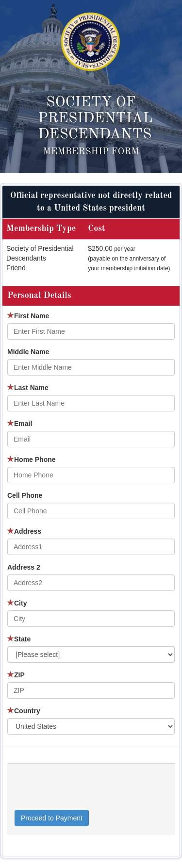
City (17, 603)
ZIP (16, 675)
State (19, 639)
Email (20, 424)
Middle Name (28, 352)
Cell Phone (25, 495)
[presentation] (88, 791)
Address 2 (24, 567)
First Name (28, 316)
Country (24, 711)
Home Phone (32, 459)
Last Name (28, 388)
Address (24, 531)
